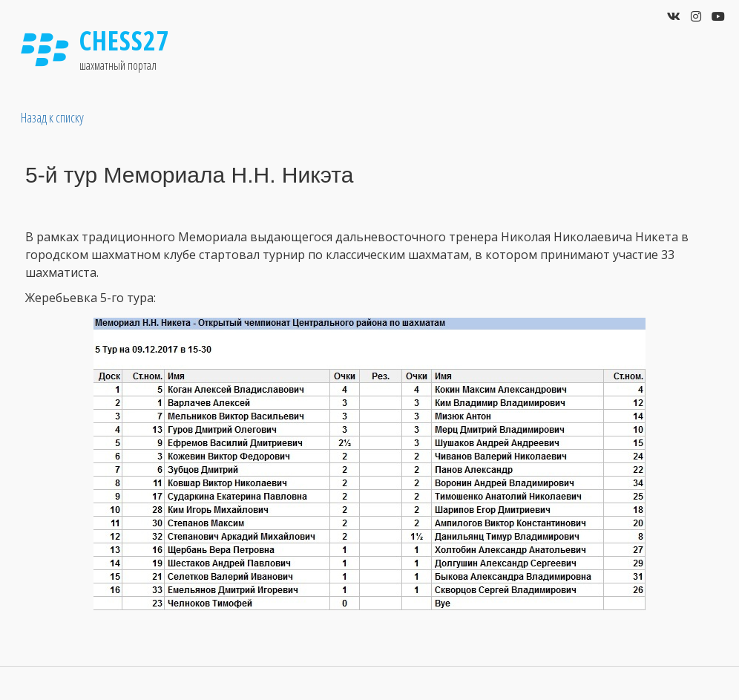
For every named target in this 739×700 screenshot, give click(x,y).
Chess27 (125, 40)
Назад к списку (52, 117)
